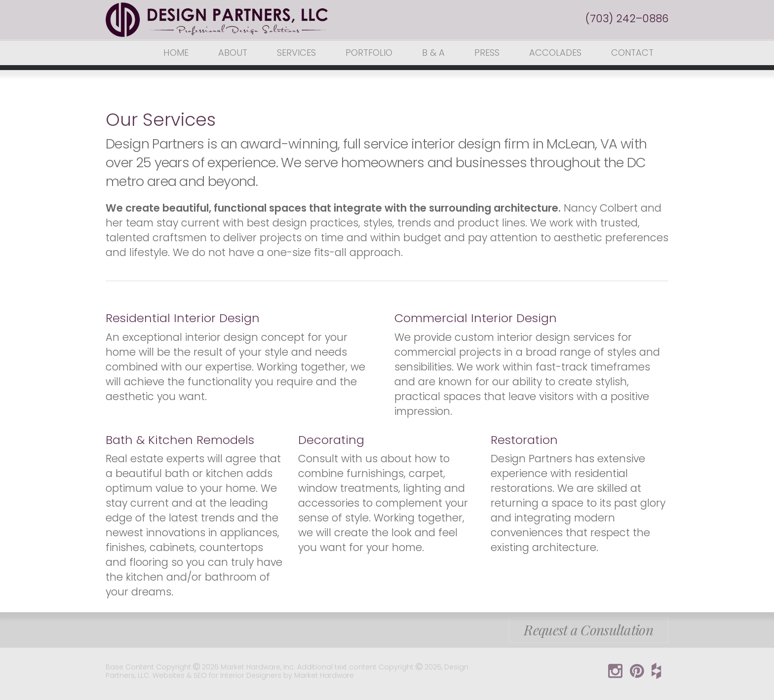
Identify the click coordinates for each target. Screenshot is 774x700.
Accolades (555, 53)
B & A (433, 53)
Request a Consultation (588, 630)
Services (296, 53)
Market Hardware (324, 675)
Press (487, 53)
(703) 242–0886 (627, 18)
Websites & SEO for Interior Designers (218, 675)
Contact (632, 53)
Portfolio (369, 53)
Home (176, 53)
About (233, 53)
